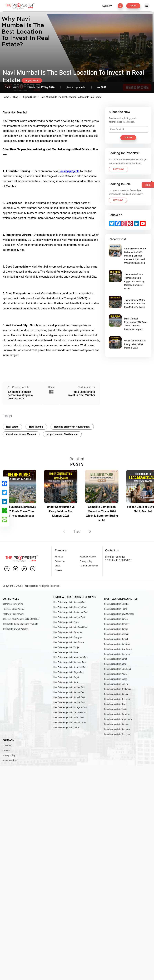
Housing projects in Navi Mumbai (72, 426)
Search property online (13, 604)
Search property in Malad (116, 680)
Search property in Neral (115, 665)
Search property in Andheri (116, 634)
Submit (128, 138)
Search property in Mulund (116, 685)
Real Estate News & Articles (15, 629)
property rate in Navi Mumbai (62, 434)
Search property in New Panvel (118, 650)
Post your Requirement (13, 614)
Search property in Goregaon (117, 737)
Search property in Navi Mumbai (119, 614)
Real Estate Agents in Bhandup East (70, 602)
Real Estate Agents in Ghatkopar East (71, 612)
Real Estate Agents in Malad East (69, 720)
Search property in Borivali (116, 639)
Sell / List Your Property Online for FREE (21, 619)
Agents (106, 6)
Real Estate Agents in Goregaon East (70, 709)
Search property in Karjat (116, 660)
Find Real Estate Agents (14, 609)
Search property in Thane (116, 609)
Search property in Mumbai (117, 604)
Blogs (58, 565)
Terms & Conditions (89, 565)
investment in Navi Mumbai (21, 434)
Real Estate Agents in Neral (66, 684)
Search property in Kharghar (117, 655)
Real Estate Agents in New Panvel (69, 643)
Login (133, 6)
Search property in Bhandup (117, 732)
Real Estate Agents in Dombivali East (70, 668)
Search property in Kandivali (117, 645)
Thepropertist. (31, 586)
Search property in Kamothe (117, 716)
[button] (88, 529)
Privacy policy (86, 561)
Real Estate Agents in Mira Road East (70, 628)
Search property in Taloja (116, 711)
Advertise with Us (88, 556)
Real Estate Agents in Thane (66, 730)
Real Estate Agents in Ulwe (66, 653)
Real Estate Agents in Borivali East (69, 699)
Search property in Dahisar (116, 696)
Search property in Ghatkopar (118, 691)
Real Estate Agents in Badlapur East (70, 663)
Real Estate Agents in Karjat (66, 679)
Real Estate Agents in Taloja (66, 648)
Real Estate (12, 426)
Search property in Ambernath (118, 721)
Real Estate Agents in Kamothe (68, 633)
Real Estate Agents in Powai (66, 622)
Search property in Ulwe (115, 706)
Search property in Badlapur (117, 726)
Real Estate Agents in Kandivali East (70, 715)
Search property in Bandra (116, 629)
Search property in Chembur (117, 701)
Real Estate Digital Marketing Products (20, 624)
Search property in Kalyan (116, 619)
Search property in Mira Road (117, 670)
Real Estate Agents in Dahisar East (69, 704)
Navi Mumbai (36, 426)
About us (59, 556)
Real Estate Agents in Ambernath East (71, 658)
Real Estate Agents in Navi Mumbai (70, 725)
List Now (118, 200)
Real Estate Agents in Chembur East (70, 607)
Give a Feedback (10, 764)
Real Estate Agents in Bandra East (69, 694)
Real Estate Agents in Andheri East (69, 689)
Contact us (60, 561)
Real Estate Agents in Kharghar (68, 638)
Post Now (118, 169)
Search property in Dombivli (117, 624)
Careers (59, 570)
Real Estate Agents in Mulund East (69, 617)
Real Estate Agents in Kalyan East (69, 674)
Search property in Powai (116, 675)
